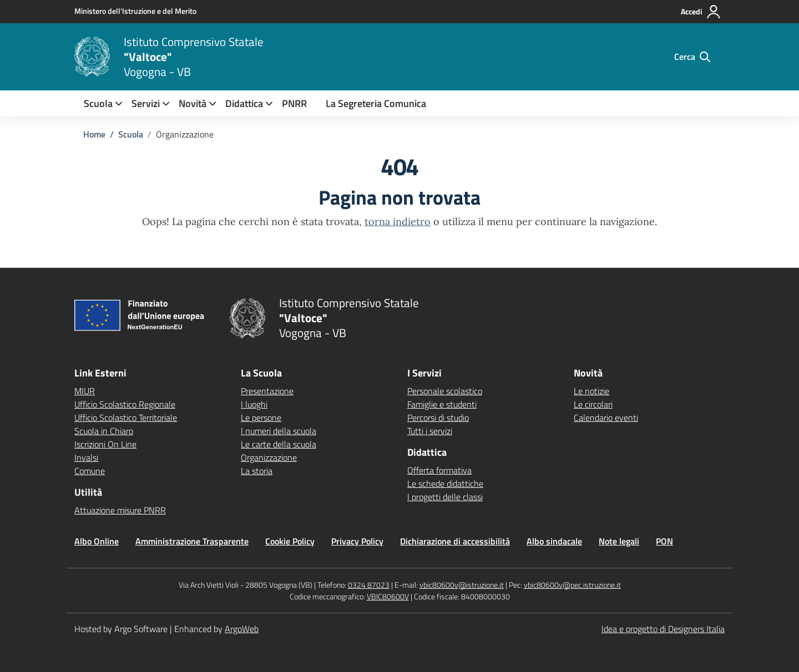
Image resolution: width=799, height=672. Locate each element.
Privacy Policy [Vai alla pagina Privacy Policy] (357, 541)
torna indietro (398, 222)
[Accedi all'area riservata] (701, 12)
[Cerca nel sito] (692, 57)
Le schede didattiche (445, 483)
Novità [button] (193, 103)
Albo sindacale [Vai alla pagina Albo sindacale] (554, 541)
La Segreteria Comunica (376, 103)
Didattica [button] (244, 103)
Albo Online (97, 541)
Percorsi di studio (438, 418)
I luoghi (254, 404)
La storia (257, 471)
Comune (90, 471)
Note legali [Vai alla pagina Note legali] (619, 541)
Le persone (261, 418)
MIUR (85, 391)
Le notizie (591, 391)
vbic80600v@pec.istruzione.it (572, 585)
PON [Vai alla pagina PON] (664, 541)
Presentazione (267, 391)
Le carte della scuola (279, 444)
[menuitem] (98, 103)
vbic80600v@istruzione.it (462, 585)
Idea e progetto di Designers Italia (663, 629)
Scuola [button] (98, 103)
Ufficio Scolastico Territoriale (126, 418)
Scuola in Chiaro (104, 431)
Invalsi (86, 457)
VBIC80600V (388, 596)
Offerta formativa (439, 470)
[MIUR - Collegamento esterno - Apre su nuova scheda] (135, 11)
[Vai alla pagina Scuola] (131, 134)
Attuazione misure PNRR (120, 510)
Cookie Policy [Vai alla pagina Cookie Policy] (290, 541)
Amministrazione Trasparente (192, 541)
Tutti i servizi (430, 431)
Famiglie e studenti (442, 404)
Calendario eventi (606, 418)
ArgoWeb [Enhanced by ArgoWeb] (242, 629)
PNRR (294, 103)
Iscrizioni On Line (105, 444)
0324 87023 (369, 585)
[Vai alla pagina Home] (94, 134)
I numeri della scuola (279, 431)
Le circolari (593, 404)
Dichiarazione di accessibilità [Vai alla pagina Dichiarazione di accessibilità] (455, 541)
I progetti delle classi (445, 497)
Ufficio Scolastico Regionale (125, 404)
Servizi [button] (146, 103)
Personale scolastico (445, 391)
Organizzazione (269, 457)
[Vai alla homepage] (92, 57)
